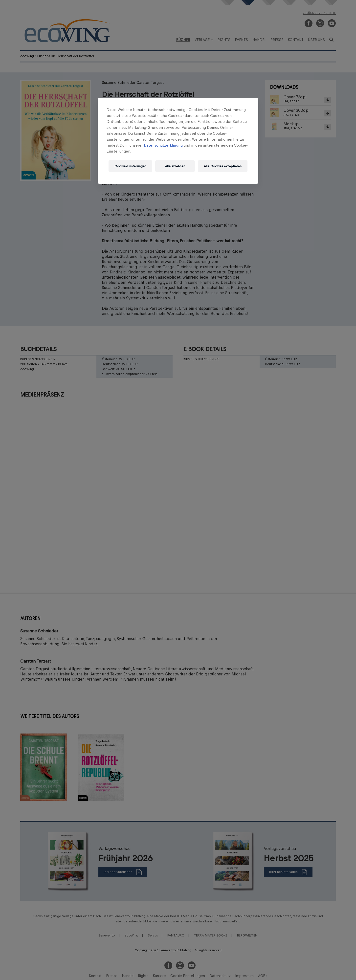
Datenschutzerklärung (164, 145)
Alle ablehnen (175, 166)
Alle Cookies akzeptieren (223, 166)
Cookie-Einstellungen (130, 166)
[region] (178, 141)
